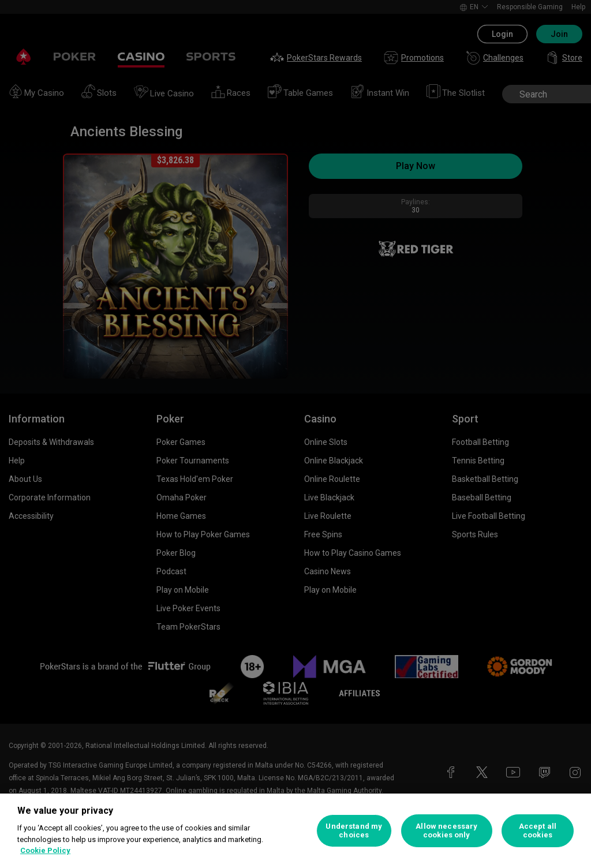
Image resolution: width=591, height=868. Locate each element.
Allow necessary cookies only (446, 831)
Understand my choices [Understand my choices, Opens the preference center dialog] (354, 831)
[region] (295, 831)
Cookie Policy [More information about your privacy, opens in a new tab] (45, 850)
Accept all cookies (538, 831)
